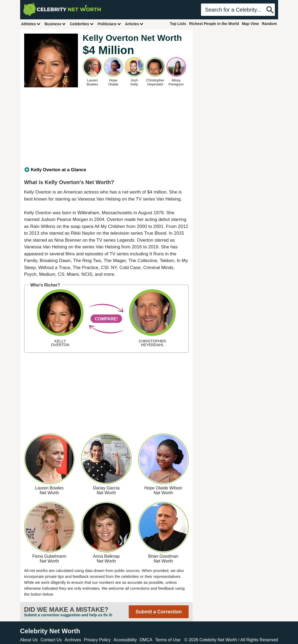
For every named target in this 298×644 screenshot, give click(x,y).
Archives (73, 640)
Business (55, 24)
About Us (29, 640)
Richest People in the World (214, 24)
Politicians (110, 24)
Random (270, 24)
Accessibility (125, 640)
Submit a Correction (159, 612)
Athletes (31, 24)
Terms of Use (168, 640)
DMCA (146, 640)
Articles (134, 24)
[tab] (106, 170)
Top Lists (178, 24)
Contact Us (51, 640)
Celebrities (82, 24)
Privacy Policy (97, 640)
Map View (250, 24)
